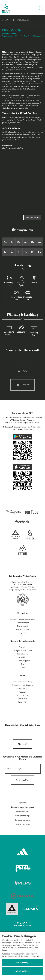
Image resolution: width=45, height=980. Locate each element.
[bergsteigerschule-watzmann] (23, 554)
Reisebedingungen (22, 811)
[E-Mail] (23, 769)
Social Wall (22, 657)
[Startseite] (6, 8)
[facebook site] (23, 524)
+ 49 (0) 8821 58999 (24, 585)
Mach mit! (22, 744)
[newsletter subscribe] (22, 780)
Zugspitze (23, 633)
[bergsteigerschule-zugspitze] (30, 539)
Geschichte (23, 647)
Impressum (23, 803)
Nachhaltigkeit (22, 626)
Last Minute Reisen (23, 695)
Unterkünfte (6, 20)
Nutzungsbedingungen (22, 816)
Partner (22, 667)
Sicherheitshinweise (22, 824)
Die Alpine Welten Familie (22, 650)
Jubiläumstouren (22, 689)
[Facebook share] (22, 371)
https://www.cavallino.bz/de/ (12, 148)
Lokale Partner (23, 654)
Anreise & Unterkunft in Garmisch (23, 619)
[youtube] (32, 514)
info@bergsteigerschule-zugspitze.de (22, 590)
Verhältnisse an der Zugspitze (22, 685)
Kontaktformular (23, 623)
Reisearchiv (22, 702)
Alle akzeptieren (22, 971)
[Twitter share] (22, 385)
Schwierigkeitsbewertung (22, 682)
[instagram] (14, 514)
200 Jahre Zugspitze (23, 661)
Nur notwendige (23, 962)
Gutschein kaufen (23, 629)
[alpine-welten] (15, 539)
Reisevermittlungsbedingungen (22, 807)
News (22, 664)
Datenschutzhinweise (23, 820)
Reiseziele (23, 692)
